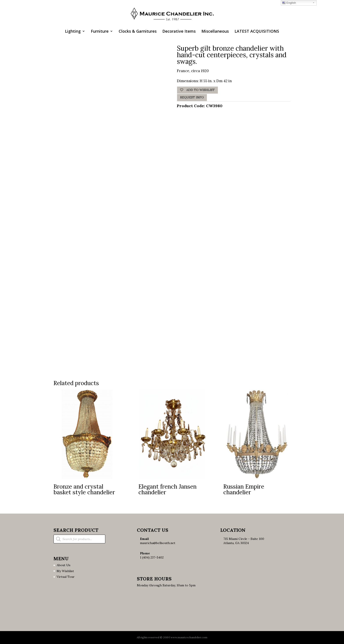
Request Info (192, 97)
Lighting (73, 32)
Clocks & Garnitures (138, 32)
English (289, 3)
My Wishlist (65, 571)
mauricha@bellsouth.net (158, 543)
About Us (64, 565)
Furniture (100, 32)
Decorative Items (179, 32)
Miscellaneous (215, 32)
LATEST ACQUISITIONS (257, 32)
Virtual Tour (66, 577)
